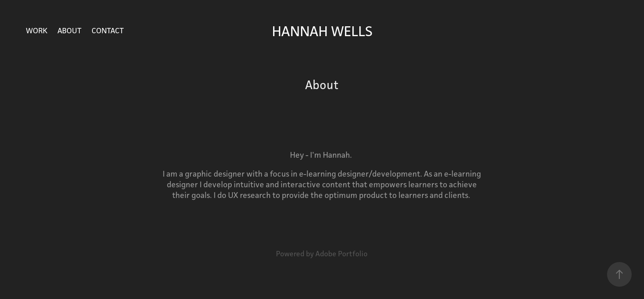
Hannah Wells (322, 31)
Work (37, 30)
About (69, 30)
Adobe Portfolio (342, 254)
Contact (108, 30)
